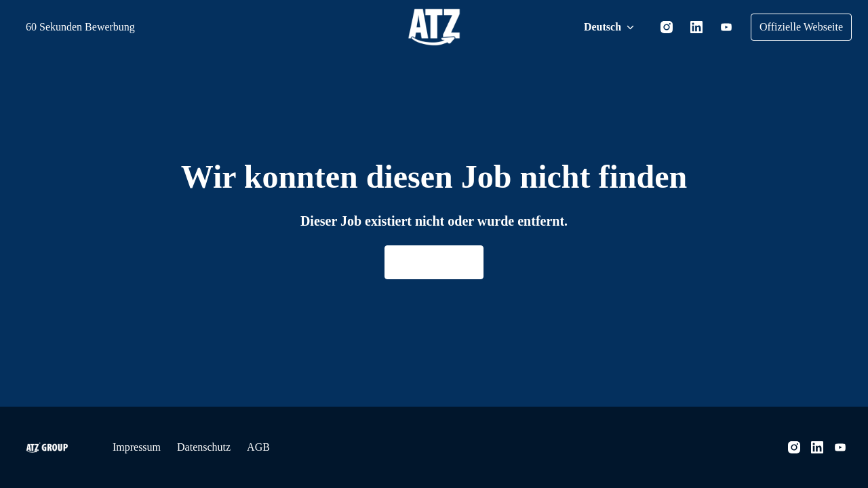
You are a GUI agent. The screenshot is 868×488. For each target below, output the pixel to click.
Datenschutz (218, 447)
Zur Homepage (434, 262)
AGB (279, 447)
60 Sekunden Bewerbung (90, 27)
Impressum (140, 447)
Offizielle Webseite (794, 27)
